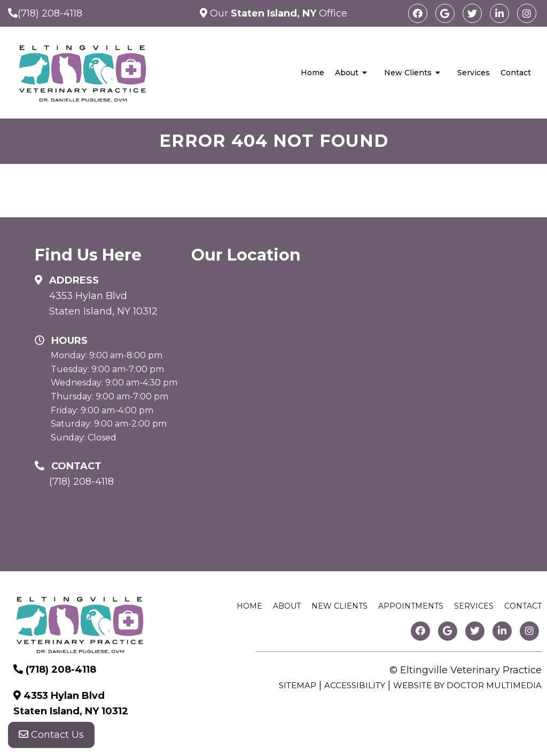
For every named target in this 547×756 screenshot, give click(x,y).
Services (474, 73)
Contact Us (51, 735)
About (347, 73)
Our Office (277, 13)
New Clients (408, 73)
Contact (516, 73)
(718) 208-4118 (50, 13)
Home (312, 73)
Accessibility (355, 685)
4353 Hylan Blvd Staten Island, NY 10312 (103, 304)
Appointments (411, 606)
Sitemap (298, 685)
